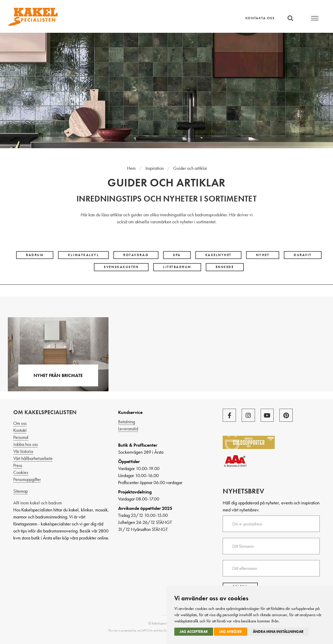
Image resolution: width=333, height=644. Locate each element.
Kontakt (20, 430)
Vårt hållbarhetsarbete (33, 458)
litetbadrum (177, 267)
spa (177, 255)
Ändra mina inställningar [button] (278, 632)
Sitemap (21, 491)
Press (18, 465)
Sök (290, 18)
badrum (35, 255)
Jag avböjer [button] (230, 632)
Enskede (225, 267)
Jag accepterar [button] (194, 632)
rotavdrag (136, 255)
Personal (21, 437)
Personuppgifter (27, 479)
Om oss (20, 423)
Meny (315, 18)
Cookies (21, 472)
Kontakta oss (260, 18)
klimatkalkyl (83, 255)
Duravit (303, 255)
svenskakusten (121, 267)
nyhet (263, 255)
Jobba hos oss (25, 444)
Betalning (127, 422)
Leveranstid (128, 429)
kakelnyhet (218, 255)
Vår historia (23, 451)
